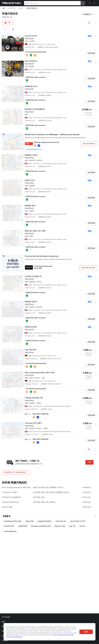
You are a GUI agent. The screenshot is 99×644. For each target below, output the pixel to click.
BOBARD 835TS (31, 302)
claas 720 (72, 526)
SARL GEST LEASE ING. (41, 414)
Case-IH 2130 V (31, 36)
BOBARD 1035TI (31, 155)
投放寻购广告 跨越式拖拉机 (15, 472)
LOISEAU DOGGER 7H (33, 276)
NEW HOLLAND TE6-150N (35, 231)
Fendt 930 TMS (9, 526)
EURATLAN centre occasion (36, 77)
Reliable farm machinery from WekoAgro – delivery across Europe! (52, 135)
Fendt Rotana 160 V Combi (13, 521)
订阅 (89, 462)
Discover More (89, 144)
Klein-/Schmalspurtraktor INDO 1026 (40, 373)
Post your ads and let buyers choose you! (42, 256)
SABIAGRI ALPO (31, 86)
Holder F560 (29, 521)
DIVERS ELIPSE (31, 327)
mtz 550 (82, 526)
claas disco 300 (60, 526)
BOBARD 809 (30, 206)
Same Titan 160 (61, 521)
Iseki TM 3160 (30, 350)
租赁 (3, 622)
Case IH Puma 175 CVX (78, 521)
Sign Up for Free (88, 268)
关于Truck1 (6, 617)
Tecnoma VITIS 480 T (33, 423)
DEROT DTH (30, 180)
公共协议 (5, 640)
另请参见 (6, 516)
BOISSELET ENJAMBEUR (35, 109)
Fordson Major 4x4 (10, 531)
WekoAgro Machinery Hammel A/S (47, 142)
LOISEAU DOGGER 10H (34, 398)
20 (89, 23)
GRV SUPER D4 (31, 61)
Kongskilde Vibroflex (45, 521)
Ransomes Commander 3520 (41, 526)
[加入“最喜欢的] (95, 37)
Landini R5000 (22, 526)
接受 (86, 632)
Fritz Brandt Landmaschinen (36, 52)
